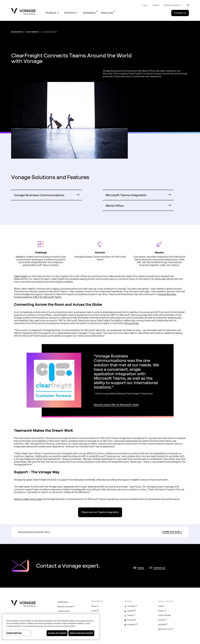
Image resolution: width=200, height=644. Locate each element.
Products (51, 13)
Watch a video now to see (28, 499)
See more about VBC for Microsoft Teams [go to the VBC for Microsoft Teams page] (116, 405)
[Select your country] (172, 5)
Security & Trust (165, 629)
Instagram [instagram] (131, 625)
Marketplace (63, 602)
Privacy (161, 611)
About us (95, 606)
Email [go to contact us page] (141, 568)
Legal (160, 606)
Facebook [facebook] (131, 606)
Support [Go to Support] (156, 5)
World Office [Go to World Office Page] (115, 206)
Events (94, 611)
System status (64, 611)
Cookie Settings (164, 615)
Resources (107, 13)
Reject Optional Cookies (81, 633)
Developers (90, 13)
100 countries (131, 323)
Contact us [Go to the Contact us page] (180, 13)
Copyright (162, 625)
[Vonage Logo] (23, 12)
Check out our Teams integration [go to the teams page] (100, 512)
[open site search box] (188, 5)
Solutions (70, 13)
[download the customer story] (172, 532)
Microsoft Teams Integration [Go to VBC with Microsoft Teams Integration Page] (126, 195)
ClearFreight (21, 276)
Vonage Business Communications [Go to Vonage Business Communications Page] (39, 195)
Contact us (159, 568)
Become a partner (65, 607)
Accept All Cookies (57, 633)
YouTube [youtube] (131, 620)
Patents (161, 620)
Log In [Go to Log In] (145, 5)
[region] (51, 627)
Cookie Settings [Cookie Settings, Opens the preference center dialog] (14, 633)
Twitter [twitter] (130, 615)
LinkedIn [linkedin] (131, 611)
